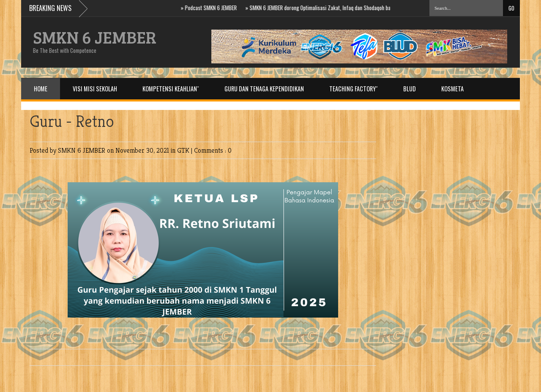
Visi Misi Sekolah (95, 89)
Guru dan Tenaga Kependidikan (264, 89)
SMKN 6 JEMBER (95, 37)
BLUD (410, 89)
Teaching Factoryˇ (354, 89)
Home (41, 89)
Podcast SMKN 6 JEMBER (214, 8)
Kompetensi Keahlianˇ (171, 89)
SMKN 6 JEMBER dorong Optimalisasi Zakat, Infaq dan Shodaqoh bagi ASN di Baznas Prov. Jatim (353, 8)
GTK (184, 150)
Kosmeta (452, 89)
